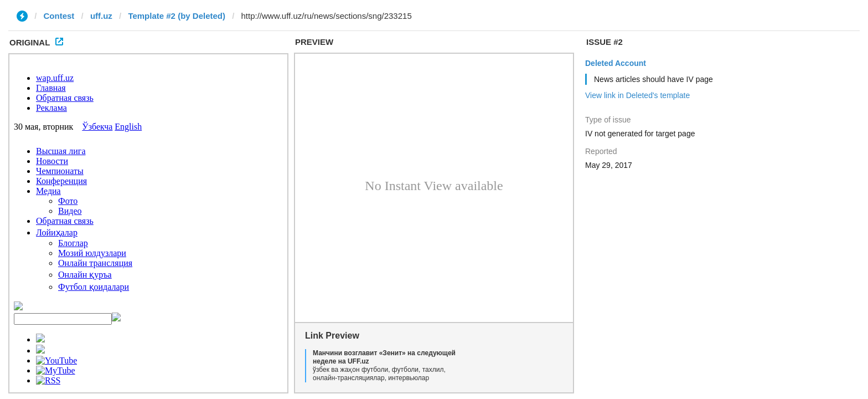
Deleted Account (616, 63)
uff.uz (101, 16)
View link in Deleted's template (637, 95)
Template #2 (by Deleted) (177, 16)
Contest (59, 16)
